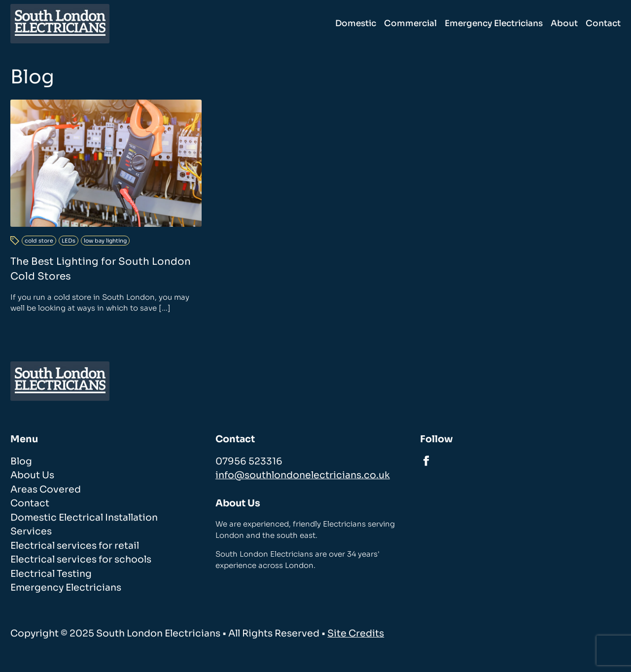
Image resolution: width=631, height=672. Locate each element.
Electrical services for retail (75, 546)
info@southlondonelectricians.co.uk (303, 475)
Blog (21, 461)
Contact (603, 23)
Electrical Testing (51, 574)
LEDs (69, 241)
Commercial (410, 23)
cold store (39, 241)
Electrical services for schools (81, 560)
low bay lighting (105, 241)
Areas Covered (46, 490)
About (564, 23)
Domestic (356, 23)
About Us (32, 475)
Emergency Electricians (494, 23)
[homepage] (60, 24)
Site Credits (356, 634)
